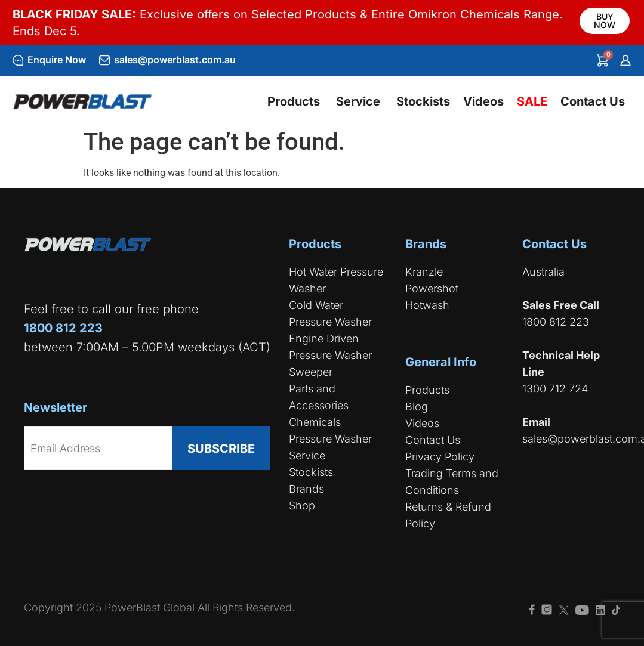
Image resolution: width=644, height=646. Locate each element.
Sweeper (311, 372)
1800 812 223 (556, 322)
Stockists (311, 472)
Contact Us (433, 440)
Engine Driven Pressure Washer (330, 347)
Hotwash (427, 305)
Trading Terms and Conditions (452, 482)
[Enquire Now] (18, 60)
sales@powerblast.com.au (175, 60)
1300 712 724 (555, 389)
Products (427, 390)
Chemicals (315, 422)
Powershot (432, 288)
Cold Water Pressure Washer (330, 313)
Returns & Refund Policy (448, 515)
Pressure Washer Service (330, 447)
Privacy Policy (440, 457)
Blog (417, 407)
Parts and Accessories (319, 397)
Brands (306, 489)
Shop (302, 506)
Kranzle (424, 272)
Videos (422, 423)
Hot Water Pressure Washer (336, 280)
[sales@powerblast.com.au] (104, 60)
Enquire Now (57, 60)
